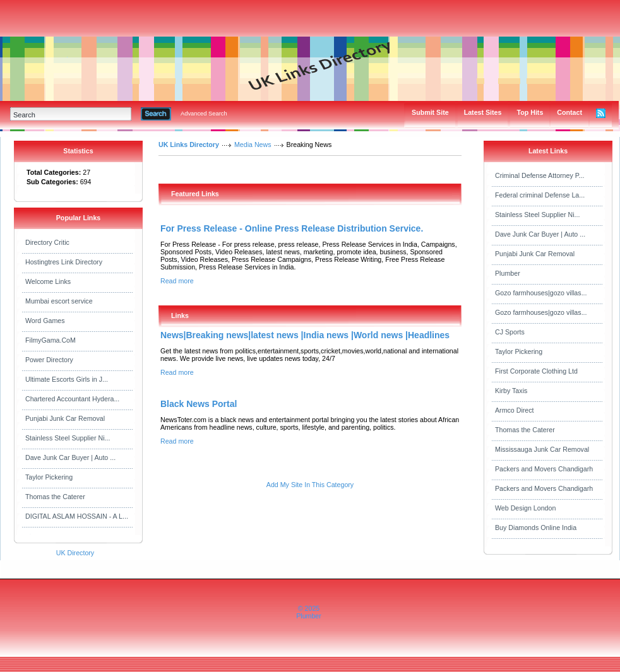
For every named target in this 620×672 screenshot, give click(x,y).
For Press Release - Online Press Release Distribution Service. (292, 228)
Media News (253, 144)
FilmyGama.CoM (51, 340)
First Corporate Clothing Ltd (536, 371)
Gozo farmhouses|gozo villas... (541, 293)
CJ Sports (510, 332)
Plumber (508, 273)
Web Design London (525, 508)
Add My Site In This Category (310, 485)
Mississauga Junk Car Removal (542, 449)
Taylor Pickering (49, 477)
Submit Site (430, 112)
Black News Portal (199, 404)
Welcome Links (48, 281)
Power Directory (49, 360)
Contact (569, 112)
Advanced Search (204, 114)
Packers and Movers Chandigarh (544, 469)
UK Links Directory (189, 144)
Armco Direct (515, 410)
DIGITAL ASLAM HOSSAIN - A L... (77, 516)
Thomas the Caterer (55, 497)
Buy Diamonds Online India (536, 528)
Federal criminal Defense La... (540, 195)
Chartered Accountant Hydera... (72, 399)
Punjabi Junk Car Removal (65, 418)
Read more (177, 281)
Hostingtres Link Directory (64, 262)
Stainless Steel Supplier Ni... (68, 438)
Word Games (45, 321)
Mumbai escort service (59, 301)
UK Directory (75, 553)
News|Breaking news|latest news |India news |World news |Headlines (305, 335)
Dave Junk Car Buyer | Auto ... (70, 457)
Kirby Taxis (511, 391)
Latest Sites (483, 112)
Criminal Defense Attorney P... (540, 175)
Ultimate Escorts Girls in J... (67, 379)
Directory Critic (47, 242)
